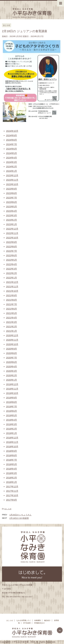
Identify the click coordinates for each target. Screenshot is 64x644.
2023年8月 (11, 193)
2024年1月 (11, 171)
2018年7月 (11, 460)
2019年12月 (12, 384)
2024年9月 (11, 136)
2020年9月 (11, 349)
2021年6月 (11, 309)
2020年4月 (11, 367)
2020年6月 (11, 362)
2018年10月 (12, 447)
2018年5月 (11, 464)
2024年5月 (11, 153)
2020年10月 (12, 344)
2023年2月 (11, 220)
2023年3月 (11, 216)
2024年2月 (11, 167)
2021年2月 (11, 327)
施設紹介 (47, 621)
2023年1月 (11, 224)
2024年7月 (11, 144)
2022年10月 (12, 238)
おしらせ (8, 509)
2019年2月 (11, 429)
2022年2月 (11, 273)
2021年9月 (11, 296)
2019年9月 (11, 398)
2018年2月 (11, 478)
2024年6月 (11, 149)
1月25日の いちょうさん (20, 515)
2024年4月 (11, 158)
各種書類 (38, 621)
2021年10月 (12, 291)
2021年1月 (11, 331)
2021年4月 (11, 318)
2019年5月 (11, 416)
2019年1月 (11, 433)
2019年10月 (12, 393)
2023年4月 (11, 211)
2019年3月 (11, 424)
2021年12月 (12, 282)
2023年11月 (12, 180)
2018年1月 (11, 482)
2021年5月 (11, 313)
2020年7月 (11, 358)
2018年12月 (12, 438)
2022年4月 (11, 264)
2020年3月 (11, 371)
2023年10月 (12, 184)
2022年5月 (11, 260)
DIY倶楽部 (27, 624)
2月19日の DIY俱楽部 (19, 518)
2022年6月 (11, 256)
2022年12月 (12, 229)
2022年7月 (11, 251)
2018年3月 (11, 473)
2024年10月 (12, 131)
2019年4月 (11, 420)
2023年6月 (11, 202)
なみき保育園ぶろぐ (24, 621)
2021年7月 (11, 304)
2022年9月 (11, 242)
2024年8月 (11, 140)
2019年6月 (11, 411)
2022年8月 (11, 247)
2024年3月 (11, 162)
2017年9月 (11, 500)
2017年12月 (12, 487)
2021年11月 (12, 287)
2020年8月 (11, 353)
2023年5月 (11, 207)
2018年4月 (11, 469)
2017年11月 (12, 491)
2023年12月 (12, 176)
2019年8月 (11, 402)
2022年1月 (11, 278)
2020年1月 (11, 380)
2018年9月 (11, 451)
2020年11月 (12, 340)
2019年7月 (11, 407)
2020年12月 (12, 336)
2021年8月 (11, 300)
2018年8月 (11, 456)
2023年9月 (11, 189)
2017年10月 (12, 496)
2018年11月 (12, 442)
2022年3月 (11, 269)
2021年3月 (11, 322)
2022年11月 (12, 233)
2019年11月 (12, 389)
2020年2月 (11, 376)
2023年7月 (11, 198)
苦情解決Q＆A (39, 624)
